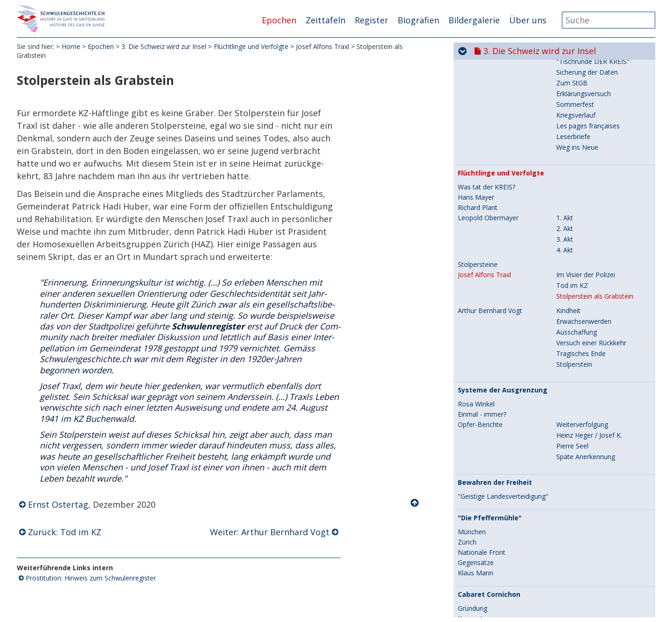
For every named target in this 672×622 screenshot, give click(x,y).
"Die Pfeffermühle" (490, 384)
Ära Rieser (473, 561)
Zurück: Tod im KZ (65, 532)
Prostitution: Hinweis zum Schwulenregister (91, 578)
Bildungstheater (580, 608)
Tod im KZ (572, 151)
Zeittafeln (325, 20)
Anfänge (569, 561)
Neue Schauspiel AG (488, 597)
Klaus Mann (476, 439)
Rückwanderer (479, 505)
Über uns (528, 20)
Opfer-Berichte (480, 291)
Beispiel (469, 495)
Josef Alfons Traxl (322, 46)
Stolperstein (574, 230)
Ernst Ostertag (58, 504)
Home (71, 46)
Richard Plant (478, 74)
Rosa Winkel (476, 270)
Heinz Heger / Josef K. (589, 301)
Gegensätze (476, 429)
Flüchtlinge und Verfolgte (251, 46)
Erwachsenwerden (584, 187)
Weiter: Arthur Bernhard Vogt (270, 532)
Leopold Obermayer (488, 84)
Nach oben (415, 503)
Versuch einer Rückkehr (591, 209)
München (472, 398)
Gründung (472, 475)
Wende (567, 572)
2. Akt (565, 94)
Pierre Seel (572, 312)
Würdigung (474, 526)
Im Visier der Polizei (586, 141)
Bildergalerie (474, 20)
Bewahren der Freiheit (495, 349)
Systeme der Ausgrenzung (503, 256)
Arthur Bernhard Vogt (490, 177)
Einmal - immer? (482, 280)
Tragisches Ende (581, 220)
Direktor (569, 597)
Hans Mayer (476, 63)
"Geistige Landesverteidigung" (503, 363)
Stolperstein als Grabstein (595, 162)
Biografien (418, 20)
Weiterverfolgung (582, 290)
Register (371, 20)
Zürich (467, 408)
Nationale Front (482, 419)
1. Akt (565, 84)
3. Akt (565, 105)
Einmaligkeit (574, 583)
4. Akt (565, 116)
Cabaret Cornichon (489, 461)
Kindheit (568, 177)
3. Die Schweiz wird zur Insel (164, 46)
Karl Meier (473, 516)
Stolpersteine (478, 131)
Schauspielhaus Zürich (495, 547)
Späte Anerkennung (586, 323)
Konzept (470, 485)
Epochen (279, 20)
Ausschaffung (577, 198)
